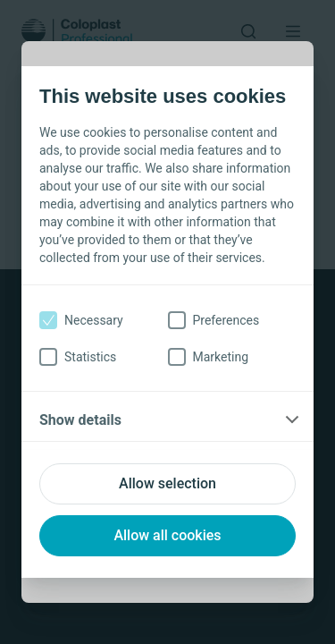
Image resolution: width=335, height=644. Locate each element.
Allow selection (167, 483)
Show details (80, 420)
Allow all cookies (167, 535)
